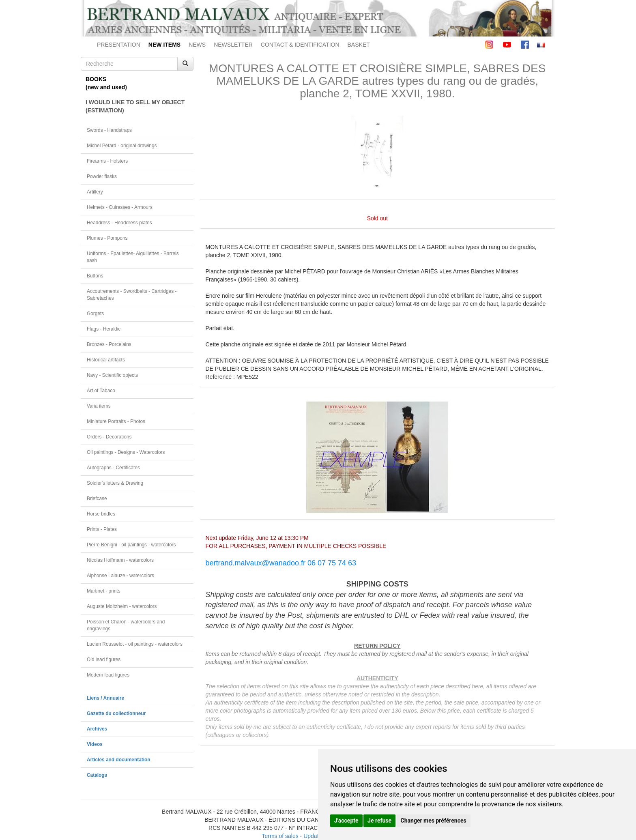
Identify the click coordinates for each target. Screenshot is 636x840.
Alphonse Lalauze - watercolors (120, 576)
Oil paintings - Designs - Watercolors (126, 452)
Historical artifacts (106, 360)
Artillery (95, 192)
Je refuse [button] (379, 821)
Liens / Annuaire (105, 698)
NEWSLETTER (233, 45)
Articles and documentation (119, 760)
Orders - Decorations (109, 437)
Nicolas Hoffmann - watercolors (120, 560)
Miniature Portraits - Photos (116, 421)
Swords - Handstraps (109, 130)
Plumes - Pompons (107, 238)
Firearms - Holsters (107, 161)
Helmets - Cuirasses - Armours (120, 207)
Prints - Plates (102, 529)
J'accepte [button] (346, 821)
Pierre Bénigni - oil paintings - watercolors (131, 545)
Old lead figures (104, 660)
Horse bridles (101, 514)
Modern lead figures (108, 675)
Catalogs (97, 775)
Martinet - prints (104, 591)
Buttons (95, 276)
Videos (95, 744)
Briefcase (97, 498)
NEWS (197, 45)
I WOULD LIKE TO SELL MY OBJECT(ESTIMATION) (135, 106)
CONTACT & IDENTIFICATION (300, 45)
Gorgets (95, 314)
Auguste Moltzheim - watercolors (122, 606)
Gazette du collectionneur (116, 713)
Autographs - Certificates (113, 468)
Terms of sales (280, 836)
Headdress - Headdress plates (119, 223)
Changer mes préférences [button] (434, 821)
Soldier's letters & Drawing (115, 483)
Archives (97, 729)
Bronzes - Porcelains (109, 344)
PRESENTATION (119, 45)
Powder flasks (102, 176)
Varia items (99, 406)
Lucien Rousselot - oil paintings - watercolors (135, 644)
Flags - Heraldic (104, 329)
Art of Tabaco (101, 391)
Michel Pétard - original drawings (122, 146)
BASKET (359, 45)
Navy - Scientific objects (112, 375)
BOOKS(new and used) (106, 83)
